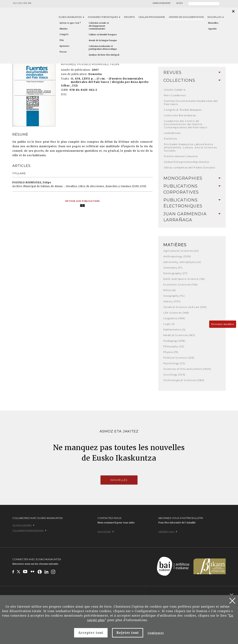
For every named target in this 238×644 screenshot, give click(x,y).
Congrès (64, 34)
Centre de (186, 17)
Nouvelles (216, 17)
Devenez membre (223, 324)
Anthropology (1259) (177, 256)
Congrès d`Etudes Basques (183, 110)
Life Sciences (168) (176, 313)
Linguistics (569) (174, 318)
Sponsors (64, 46)
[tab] (192, 73)
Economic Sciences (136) (180, 284)
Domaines (104, 17)
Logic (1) (169, 324)
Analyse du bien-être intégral (104, 55)
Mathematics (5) (174, 330)
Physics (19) (171, 352)
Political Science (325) (179, 358)
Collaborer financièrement (29, 530)
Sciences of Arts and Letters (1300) (187, 369)
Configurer (156, 633)
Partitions (170, 139)
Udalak (152, 17)
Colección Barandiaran (180, 115)
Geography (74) (174, 296)
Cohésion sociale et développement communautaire (99, 26)
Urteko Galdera (175, 90)
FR (25, 3)
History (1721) (172, 301)
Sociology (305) (174, 375)
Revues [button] (192, 72)
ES (20, 3)
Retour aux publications (83, 201)
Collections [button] (192, 80)
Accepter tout (91, 633)
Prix (62, 40)
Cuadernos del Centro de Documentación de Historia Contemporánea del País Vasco (186, 124)
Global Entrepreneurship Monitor (187, 162)
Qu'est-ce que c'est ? (70, 23)
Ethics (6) (170, 290)
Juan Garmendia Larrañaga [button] (192, 217)
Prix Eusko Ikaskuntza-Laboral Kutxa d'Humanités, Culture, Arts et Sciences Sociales (190, 147)
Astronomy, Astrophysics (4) (182, 262)
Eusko (71, 17)
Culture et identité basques (103, 35)
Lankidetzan (172, 133)
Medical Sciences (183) (179, 335)
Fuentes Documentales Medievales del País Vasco (191, 102)
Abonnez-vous (168, 532)
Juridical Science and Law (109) (185, 307)
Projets (129, 17)
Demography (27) (175, 273)
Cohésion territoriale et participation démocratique (103, 48)
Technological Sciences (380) (184, 380)
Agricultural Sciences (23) (181, 251)
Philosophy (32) (174, 346)
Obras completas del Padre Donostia (190, 167)
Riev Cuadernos (175, 95)
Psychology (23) (174, 363)
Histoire (64, 29)
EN (30, 3)
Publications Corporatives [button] (192, 189)
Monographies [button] (192, 178)
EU (15, 3)
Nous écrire (106, 532)
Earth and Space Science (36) (184, 279)
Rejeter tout (128, 633)
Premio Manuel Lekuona (181, 156)
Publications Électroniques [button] (192, 203)
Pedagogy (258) (174, 341)
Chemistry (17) (173, 268)
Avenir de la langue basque (103, 40)
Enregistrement (162, 3)
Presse (63, 52)
